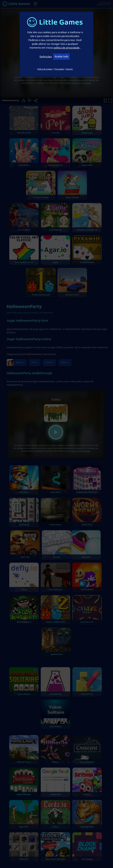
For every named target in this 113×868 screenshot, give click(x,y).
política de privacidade (67, 48)
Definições (46, 56)
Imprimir (69, 69)
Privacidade (59, 69)
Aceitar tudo (61, 57)
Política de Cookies (45, 69)
